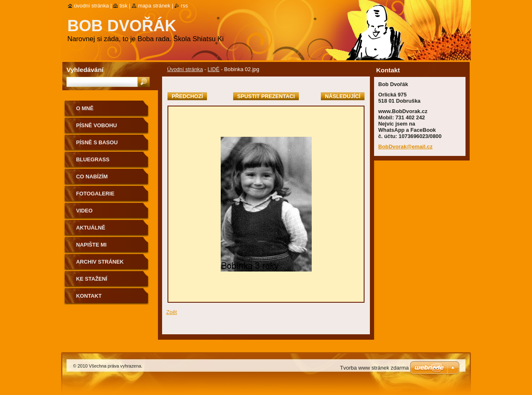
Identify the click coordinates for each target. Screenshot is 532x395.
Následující (343, 96)
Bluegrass (93, 159)
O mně (85, 108)
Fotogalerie (95, 194)
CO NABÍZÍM (92, 177)
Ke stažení (92, 279)
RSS (184, 6)
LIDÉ (213, 69)
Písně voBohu (96, 125)
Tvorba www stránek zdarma (374, 368)
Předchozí (187, 96)
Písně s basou (97, 142)
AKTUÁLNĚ (91, 228)
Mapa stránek (154, 6)
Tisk (123, 6)
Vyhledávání (85, 70)
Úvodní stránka (185, 69)
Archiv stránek (100, 262)
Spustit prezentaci (266, 96)
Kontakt (89, 296)
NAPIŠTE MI (91, 245)
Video (84, 211)
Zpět (172, 312)
